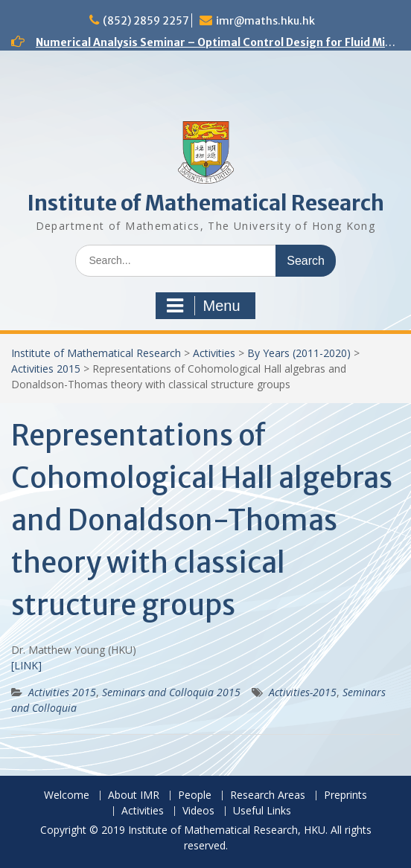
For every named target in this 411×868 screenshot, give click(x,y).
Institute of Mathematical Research (205, 203)
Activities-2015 (303, 692)
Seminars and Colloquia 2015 (171, 692)
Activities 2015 (46, 369)
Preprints (345, 795)
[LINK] (26, 665)
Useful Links (262, 811)
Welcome (67, 795)
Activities (214, 353)
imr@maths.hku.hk (265, 21)
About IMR (134, 795)
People (195, 795)
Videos (198, 811)
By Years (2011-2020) (299, 353)
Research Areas (268, 795)
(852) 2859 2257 (146, 21)
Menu (203, 306)
